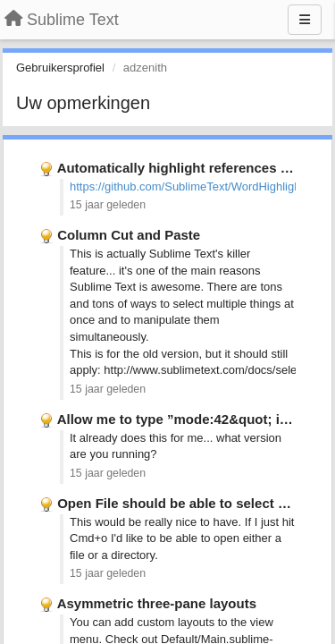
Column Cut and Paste (129, 235)
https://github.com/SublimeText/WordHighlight (187, 186)
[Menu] (305, 20)
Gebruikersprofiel (60, 68)
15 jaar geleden (108, 205)
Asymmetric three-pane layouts (157, 603)
